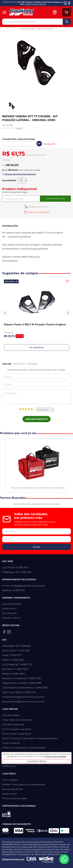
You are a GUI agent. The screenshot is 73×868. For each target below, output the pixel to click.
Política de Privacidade (55, 756)
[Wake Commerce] (46, 859)
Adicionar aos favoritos (38, 212)
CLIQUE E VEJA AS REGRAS (35, 4)
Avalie (19, 128)
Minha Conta (9, 766)
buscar (67, 22)
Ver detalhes (36, 347)
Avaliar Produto (36, 419)
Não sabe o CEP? (49, 144)
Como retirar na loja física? (17, 734)
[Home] (28, 12)
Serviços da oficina (12, 789)
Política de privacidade (15, 798)
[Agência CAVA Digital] (32, 859)
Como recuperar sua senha (17, 729)
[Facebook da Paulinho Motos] (69, 3)
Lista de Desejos (11, 715)
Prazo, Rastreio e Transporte (17, 720)
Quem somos (10, 794)
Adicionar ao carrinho (39, 207)
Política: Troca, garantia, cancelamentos (24, 748)
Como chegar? (10, 780)
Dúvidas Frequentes (13, 724)
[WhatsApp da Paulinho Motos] (64, 859)
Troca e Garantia (11, 743)
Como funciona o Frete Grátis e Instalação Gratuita (30, 738)
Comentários (36, 397)
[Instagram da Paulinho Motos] (65, 3)
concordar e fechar (37, 761)
